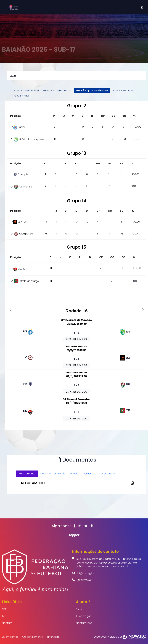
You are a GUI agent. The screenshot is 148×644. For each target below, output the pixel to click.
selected (77, 76)
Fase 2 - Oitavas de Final (57, 90)
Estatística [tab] (90, 474)
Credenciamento (33, 637)
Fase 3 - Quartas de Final (92, 90)
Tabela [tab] (74, 474)
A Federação (84, 616)
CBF (4, 609)
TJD (4, 616)
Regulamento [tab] (27, 474)
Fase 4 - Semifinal (123, 90)
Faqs (79, 609)
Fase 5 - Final (21, 96)
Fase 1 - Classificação (26, 90)
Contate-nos (84, 623)
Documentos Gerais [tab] (53, 474)
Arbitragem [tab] (108, 474)
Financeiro (53, 637)
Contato (7, 623)
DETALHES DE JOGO (77, 339)
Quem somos (10, 637)
